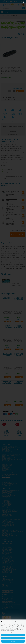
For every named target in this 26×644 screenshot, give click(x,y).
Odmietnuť (13, 641)
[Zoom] (20, 2)
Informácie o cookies (16, 632)
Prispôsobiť (13, 638)
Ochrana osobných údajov (6, 632)
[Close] (24, 2)
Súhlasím (13, 635)
